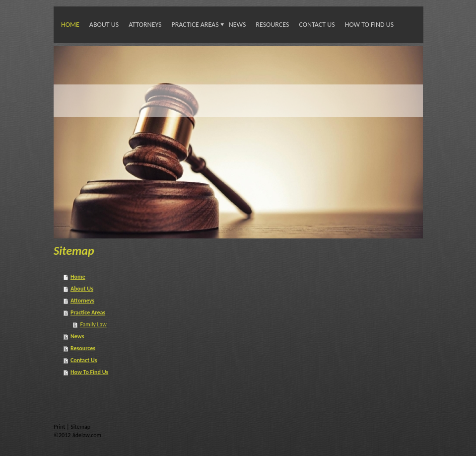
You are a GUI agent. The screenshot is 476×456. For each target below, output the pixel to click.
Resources (272, 25)
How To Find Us (370, 25)
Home (70, 25)
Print (60, 427)
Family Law (93, 324)
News (238, 25)
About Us (104, 25)
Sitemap (80, 427)
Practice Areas (195, 25)
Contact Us (317, 25)
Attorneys (145, 25)
